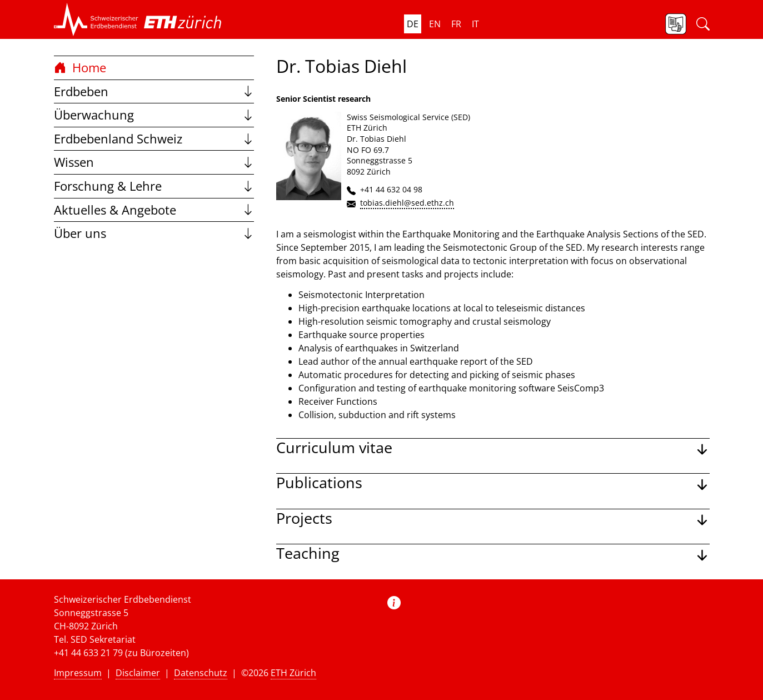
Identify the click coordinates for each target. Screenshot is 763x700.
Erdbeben (154, 91)
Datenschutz (201, 673)
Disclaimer (138, 673)
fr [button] (456, 24)
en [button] (435, 24)
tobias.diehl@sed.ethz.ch (407, 203)
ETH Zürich (293, 673)
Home (80, 68)
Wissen (154, 162)
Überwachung (154, 115)
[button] (96, 19)
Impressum (78, 673)
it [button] (475, 24)
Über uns (154, 233)
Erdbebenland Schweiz (154, 139)
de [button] (413, 24)
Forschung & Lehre (154, 186)
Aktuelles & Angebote (154, 210)
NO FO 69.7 (368, 150)
